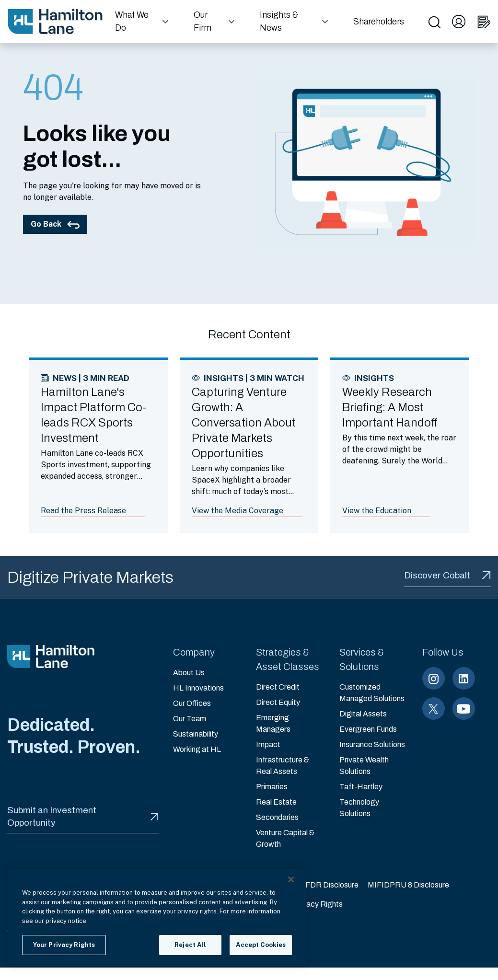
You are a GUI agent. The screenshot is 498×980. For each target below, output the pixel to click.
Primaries (272, 787)
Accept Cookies (261, 945)
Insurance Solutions (372, 744)
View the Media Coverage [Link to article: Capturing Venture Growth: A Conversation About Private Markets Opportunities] (237, 511)
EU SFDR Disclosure (323, 885)
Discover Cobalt (447, 575)
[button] (143, 22)
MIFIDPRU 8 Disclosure (408, 885)
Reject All (190, 945)
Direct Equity (278, 702)
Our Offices (192, 703)
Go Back (55, 224)
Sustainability (196, 734)
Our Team (190, 719)
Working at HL (197, 749)
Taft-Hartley (361, 787)
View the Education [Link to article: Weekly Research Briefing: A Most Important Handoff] (377, 511)
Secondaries (277, 817)
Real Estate (276, 802)
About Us (189, 673)
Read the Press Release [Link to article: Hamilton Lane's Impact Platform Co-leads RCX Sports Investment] (83, 511)
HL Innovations (198, 688)
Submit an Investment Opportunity (83, 816)
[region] (157, 917)
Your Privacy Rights (310, 904)
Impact (268, 744)
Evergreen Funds (368, 729)
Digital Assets (363, 714)
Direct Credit (278, 687)
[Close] (291, 879)
